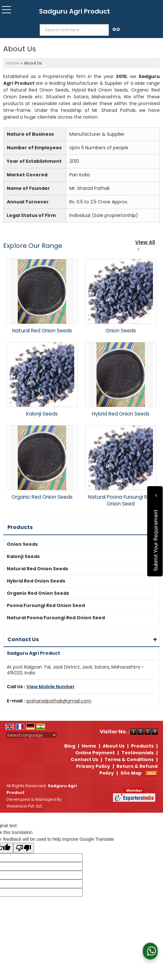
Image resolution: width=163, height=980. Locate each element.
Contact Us (84, 759)
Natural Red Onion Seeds (42, 331)
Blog (70, 746)
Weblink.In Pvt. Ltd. (25, 806)
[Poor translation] (24, 848)
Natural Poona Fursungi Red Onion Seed (121, 500)
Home (13, 63)
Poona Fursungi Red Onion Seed (46, 605)
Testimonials (138, 753)
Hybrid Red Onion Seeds (121, 414)
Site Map (131, 773)
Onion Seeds (121, 331)
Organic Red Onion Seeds (42, 497)
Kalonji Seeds (42, 414)
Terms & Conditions (129, 759)
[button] (51, 687)
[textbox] (76, 30)
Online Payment (95, 753)
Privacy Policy (93, 766)
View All (145, 245)
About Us (114, 746)
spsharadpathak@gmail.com (59, 701)
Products (20, 527)
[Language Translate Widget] (31, 735)
